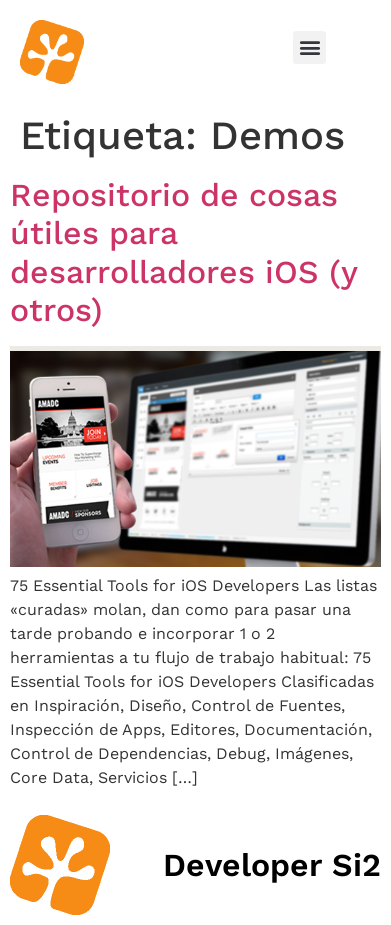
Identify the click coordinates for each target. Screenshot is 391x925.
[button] (309, 47)
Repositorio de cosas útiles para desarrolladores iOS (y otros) (183, 252)
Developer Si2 (272, 865)
